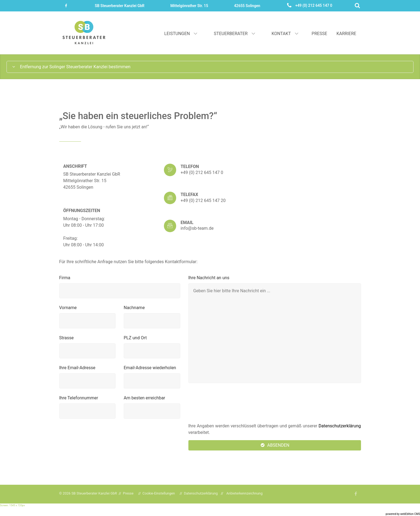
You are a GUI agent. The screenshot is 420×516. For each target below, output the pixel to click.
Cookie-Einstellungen (159, 493)
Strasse (67, 338)
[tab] (210, 67)
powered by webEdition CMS (403, 514)
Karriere (346, 34)
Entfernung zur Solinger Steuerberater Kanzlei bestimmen (71, 67)
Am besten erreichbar (144, 398)
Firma (65, 278)
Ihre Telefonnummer (79, 398)
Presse (319, 34)
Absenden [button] (275, 445)
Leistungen (181, 34)
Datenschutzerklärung (340, 426)
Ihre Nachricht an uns (209, 278)
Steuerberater (235, 34)
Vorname (68, 308)
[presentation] (230, 403)
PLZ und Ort (135, 338)
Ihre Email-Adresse (77, 368)
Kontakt (285, 34)
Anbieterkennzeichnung (245, 493)
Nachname (134, 308)
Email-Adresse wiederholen (150, 368)
